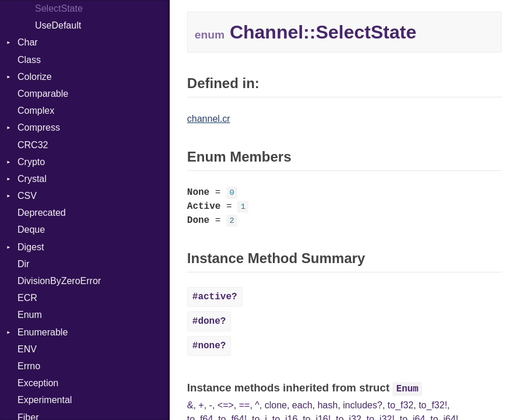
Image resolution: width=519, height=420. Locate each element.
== (245, 405)
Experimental (45, 400)
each (302, 405)
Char (28, 42)
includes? (363, 405)
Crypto (31, 162)
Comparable (43, 94)
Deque (31, 230)
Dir (23, 264)
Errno (29, 366)
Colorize (35, 77)
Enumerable (43, 332)
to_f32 (401, 405)
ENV (27, 349)
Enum (30, 315)
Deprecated (42, 213)
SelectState (59, 8)
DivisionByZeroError (59, 281)
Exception (38, 383)
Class (29, 60)
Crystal (32, 179)
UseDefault (58, 25)
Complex (36, 111)
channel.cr (209, 119)
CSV (27, 196)
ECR (27, 298)
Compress (39, 127)
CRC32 (33, 145)
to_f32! (433, 405)
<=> (226, 405)
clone (276, 405)
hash (327, 405)
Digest (31, 247)
